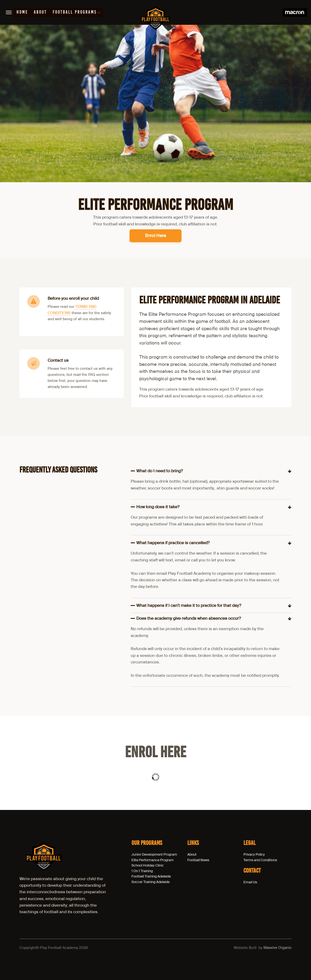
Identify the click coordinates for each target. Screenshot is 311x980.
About (40, 13)
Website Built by (263, 948)
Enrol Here (155, 236)
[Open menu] (9, 12)
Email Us (250, 882)
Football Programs (77, 13)
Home (22, 13)
